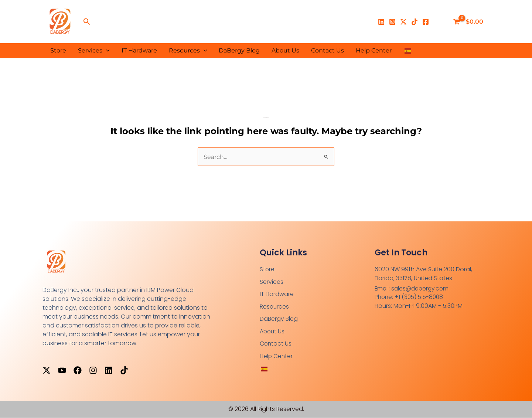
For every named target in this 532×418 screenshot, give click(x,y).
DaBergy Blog (239, 50)
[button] (87, 22)
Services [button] (94, 51)
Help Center (374, 50)
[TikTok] (415, 22)
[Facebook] (426, 22)
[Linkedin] (381, 22)
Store (58, 50)
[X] (403, 22)
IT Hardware (139, 50)
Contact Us (328, 50)
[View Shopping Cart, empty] (469, 22)
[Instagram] (392, 22)
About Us (285, 50)
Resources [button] (188, 51)
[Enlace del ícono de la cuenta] (440, 22)
